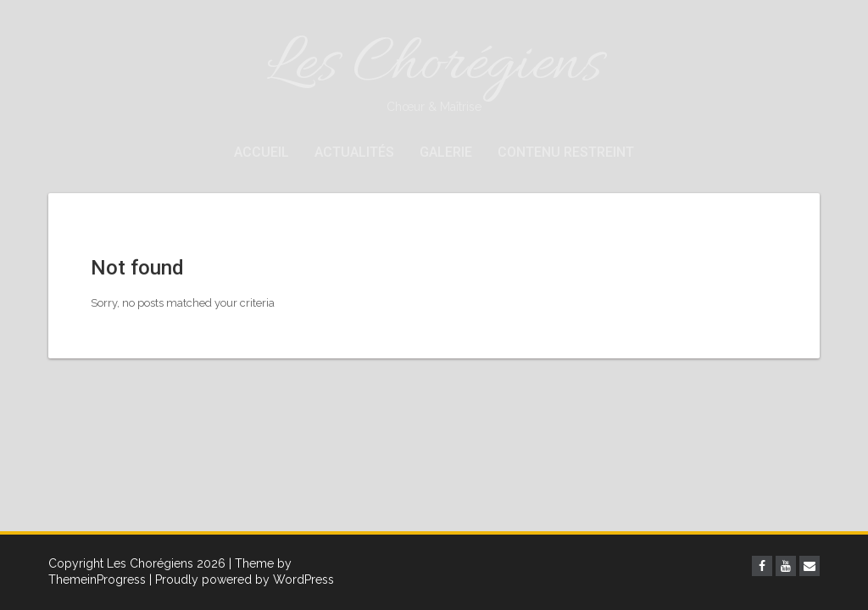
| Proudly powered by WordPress (242, 579)
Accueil (262, 152)
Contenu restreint (566, 152)
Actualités (354, 152)
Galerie (446, 152)
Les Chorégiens (434, 70)
